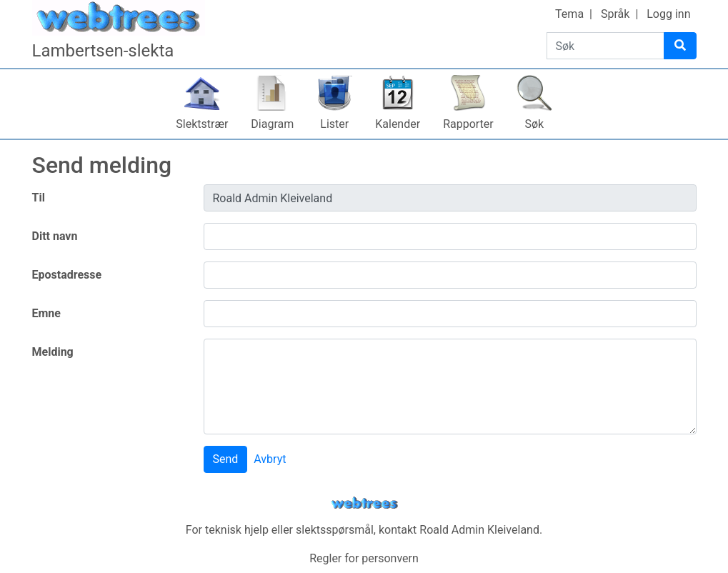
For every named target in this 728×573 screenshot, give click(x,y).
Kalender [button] (398, 124)
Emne (46, 313)
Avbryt (270, 459)
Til (39, 198)
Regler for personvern (364, 558)
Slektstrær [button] (202, 124)
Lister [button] (334, 124)
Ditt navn (55, 236)
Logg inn (668, 14)
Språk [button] (615, 14)
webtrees (364, 503)
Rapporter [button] (468, 124)
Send (226, 459)
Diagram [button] (272, 124)
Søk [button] (534, 124)
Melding (53, 352)
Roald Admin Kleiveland (479, 530)
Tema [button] (569, 14)
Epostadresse (67, 275)
